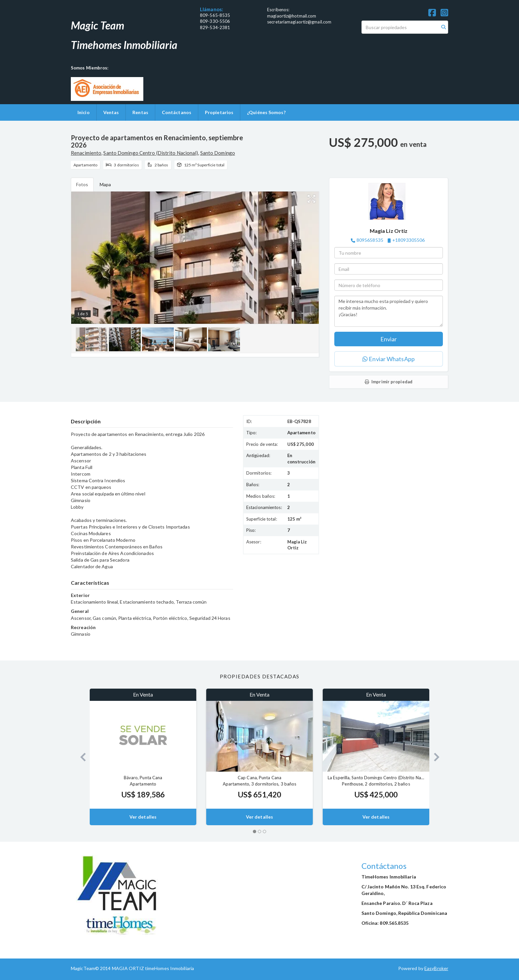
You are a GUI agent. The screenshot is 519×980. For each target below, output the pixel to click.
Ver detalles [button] (143, 817)
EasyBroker (436, 968)
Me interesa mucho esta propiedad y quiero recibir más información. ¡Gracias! (389, 311)
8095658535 (370, 240)
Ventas (111, 112)
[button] (80, 757)
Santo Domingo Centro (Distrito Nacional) (151, 153)
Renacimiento (86, 153)
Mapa (105, 184)
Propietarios (219, 112)
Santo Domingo (218, 153)
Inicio (84, 112)
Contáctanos (177, 112)
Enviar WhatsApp (389, 359)
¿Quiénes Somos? (266, 112)
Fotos (82, 184)
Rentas (140, 112)
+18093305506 (408, 240)
